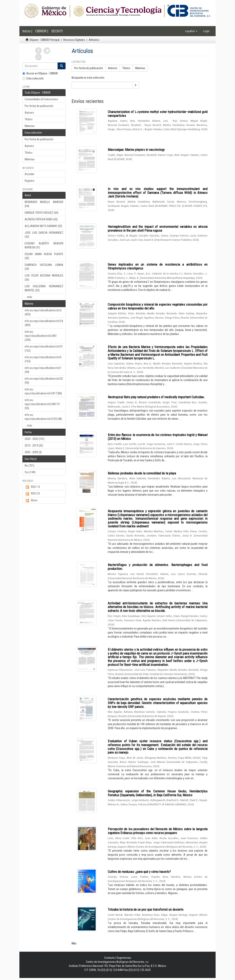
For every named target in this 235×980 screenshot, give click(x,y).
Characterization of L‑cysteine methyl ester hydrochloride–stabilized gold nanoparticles (158, 114)
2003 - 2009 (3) (33, 452)
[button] (191, 31)
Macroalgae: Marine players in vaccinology (136, 150)
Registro (30, 181)
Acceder (30, 174)
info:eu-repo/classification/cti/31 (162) (44, 348)
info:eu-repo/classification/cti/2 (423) (43, 312)
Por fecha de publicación (39, 106)
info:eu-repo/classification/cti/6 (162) (43, 359)
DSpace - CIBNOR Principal (44, 40)
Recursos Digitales (74, 40)
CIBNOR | (42, 31)
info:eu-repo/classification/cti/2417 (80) (43, 391)
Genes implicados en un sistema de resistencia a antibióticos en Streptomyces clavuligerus (158, 266)
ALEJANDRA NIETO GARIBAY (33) (43, 226)
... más (28, 297)
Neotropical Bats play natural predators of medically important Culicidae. (156, 397)
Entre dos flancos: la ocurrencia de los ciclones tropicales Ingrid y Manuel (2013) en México (158, 437)
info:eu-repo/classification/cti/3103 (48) (43, 417)
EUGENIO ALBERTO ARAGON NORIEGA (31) (44, 245)
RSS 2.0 (32, 494)
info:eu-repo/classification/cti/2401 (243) (41, 336)
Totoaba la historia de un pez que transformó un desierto (146, 909)
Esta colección (33, 78)
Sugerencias (124, 958)
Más (74, 943)
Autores (29, 113)
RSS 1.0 (32, 487)
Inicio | (27, 31)
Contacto (110, 958)
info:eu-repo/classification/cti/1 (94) (43, 370)
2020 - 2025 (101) (35, 439)
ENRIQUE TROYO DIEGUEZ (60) (42, 213)
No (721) (30, 466)
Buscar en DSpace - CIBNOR (40, 73)
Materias (30, 126)
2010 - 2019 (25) (34, 446)
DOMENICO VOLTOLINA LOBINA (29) (44, 267)
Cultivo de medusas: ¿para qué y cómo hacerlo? (139, 872)
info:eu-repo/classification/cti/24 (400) (44, 323)
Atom (31, 501)
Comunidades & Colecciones (41, 99)
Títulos (29, 119)
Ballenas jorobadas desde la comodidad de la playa (142, 473)
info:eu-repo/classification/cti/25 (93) (44, 381)
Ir (136, 85)
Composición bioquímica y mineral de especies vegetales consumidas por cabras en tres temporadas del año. (158, 306)
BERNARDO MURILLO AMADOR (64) (44, 204)
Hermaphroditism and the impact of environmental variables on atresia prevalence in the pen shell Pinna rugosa (158, 229)
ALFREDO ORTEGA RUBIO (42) (41, 219)
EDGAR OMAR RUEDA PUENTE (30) (44, 256)
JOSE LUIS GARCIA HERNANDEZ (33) (44, 235)
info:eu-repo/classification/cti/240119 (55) (42, 404)
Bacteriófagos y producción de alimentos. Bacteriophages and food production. (158, 567)
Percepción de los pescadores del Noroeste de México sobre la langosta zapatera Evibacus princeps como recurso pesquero (158, 831)
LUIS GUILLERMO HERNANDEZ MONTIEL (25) (44, 288)
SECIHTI (57, 31)
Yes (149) (30, 472)
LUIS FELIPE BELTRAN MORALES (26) (44, 278)
